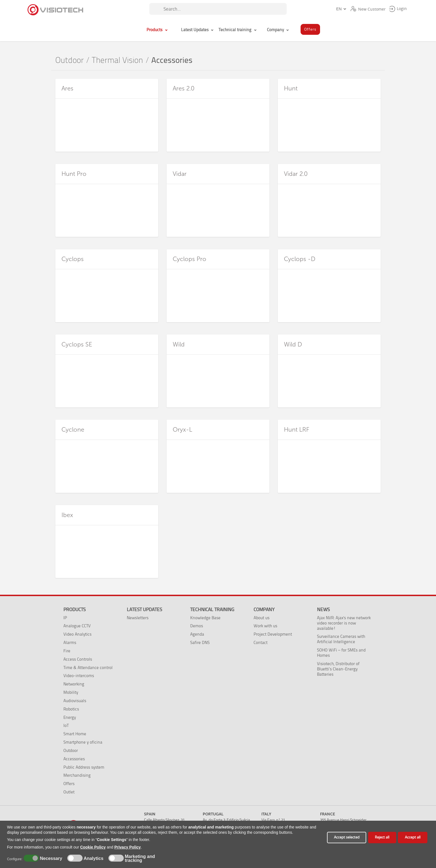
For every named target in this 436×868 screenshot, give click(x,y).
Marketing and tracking (140, 859)
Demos (197, 626)
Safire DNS (200, 642)
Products (75, 609)
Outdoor (70, 60)
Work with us (265, 626)
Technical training (212, 609)
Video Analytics (77, 634)
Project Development (273, 634)
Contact (261, 642)
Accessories (74, 759)
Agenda (197, 634)
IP (65, 618)
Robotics (71, 709)
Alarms (70, 642)
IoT (66, 725)
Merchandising (77, 775)
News (323, 609)
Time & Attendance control (88, 667)
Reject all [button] (382, 837)
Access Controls (78, 659)
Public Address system (84, 767)
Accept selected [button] (347, 837)
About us (262, 618)
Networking (74, 684)
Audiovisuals (75, 701)
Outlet (69, 792)
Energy (70, 717)
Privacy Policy (127, 847)
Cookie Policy (93, 847)
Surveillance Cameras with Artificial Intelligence (341, 639)
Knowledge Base (205, 618)
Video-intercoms (79, 676)
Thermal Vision (117, 60)
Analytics (93, 859)
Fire (67, 651)
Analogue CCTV (77, 626)
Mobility (71, 692)
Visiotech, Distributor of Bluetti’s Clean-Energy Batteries (338, 669)
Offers (69, 784)
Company (264, 609)
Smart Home (75, 734)
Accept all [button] (413, 837)
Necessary (50, 859)
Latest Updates (144, 609)
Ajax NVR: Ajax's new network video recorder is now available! (344, 623)
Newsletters (138, 618)
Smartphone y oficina (83, 742)
